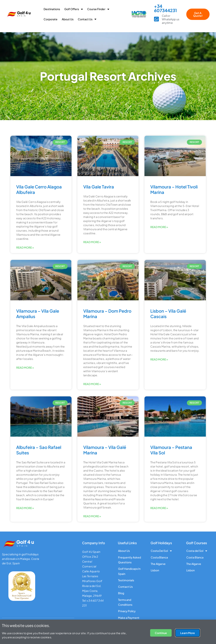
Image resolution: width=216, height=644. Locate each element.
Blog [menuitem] (121, 593)
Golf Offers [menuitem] (74, 9)
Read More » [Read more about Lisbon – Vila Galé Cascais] (159, 359)
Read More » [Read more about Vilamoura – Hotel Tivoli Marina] (159, 227)
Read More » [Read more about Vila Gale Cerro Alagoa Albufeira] (25, 247)
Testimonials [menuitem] (126, 580)
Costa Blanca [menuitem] (159, 557)
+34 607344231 (165, 8)
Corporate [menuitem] (51, 19)
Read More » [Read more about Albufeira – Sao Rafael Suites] (25, 508)
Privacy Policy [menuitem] (127, 611)
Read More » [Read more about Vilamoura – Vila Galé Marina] (92, 516)
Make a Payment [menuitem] (129, 618)
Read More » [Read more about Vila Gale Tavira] (92, 242)
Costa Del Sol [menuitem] (161, 551)
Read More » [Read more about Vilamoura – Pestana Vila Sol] (159, 508)
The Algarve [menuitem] (158, 564)
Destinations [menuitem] (52, 9)
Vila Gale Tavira (99, 187)
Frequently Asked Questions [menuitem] (130, 560)
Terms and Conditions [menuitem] (125, 602)
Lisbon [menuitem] (155, 570)
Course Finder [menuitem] (98, 9)
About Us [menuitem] (68, 19)
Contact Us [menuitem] (87, 19)
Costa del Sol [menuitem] (197, 551)
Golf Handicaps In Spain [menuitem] (129, 571)
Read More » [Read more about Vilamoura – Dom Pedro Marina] (92, 384)
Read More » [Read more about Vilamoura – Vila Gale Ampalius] (25, 367)
